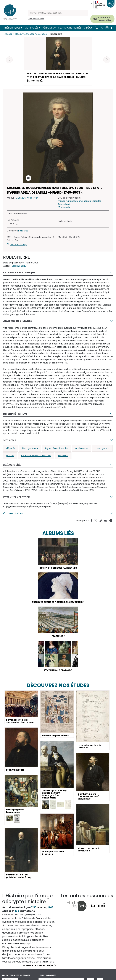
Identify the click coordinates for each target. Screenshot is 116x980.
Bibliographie (12, 465)
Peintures (23, 231)
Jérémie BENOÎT (20, 266)
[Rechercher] (54, 13)
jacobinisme (81, 448)
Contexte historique (19, 272)
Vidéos (88, 28)
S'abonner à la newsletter (105, 19)
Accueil (8, 34)
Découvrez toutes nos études (31, 34)
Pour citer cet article (17, 497)
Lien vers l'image (19, 245)
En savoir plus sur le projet (38, 965)
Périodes (48, 28)
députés (11, 448)
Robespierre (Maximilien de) (36, 456)
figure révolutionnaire (56, 448)
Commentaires (13, 513)
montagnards (102, 448)
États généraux (30, 448)
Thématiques (12, 28)
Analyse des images (18, 321)
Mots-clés (31, 28)
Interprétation (15, 414)
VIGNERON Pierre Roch (27, 198)
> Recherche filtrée (36, 18)
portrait (10, 456)
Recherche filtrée (70, 28)
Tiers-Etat (63, 456)
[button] (107, 60)
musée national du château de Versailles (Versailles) (80, 203)
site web (65, 207)
